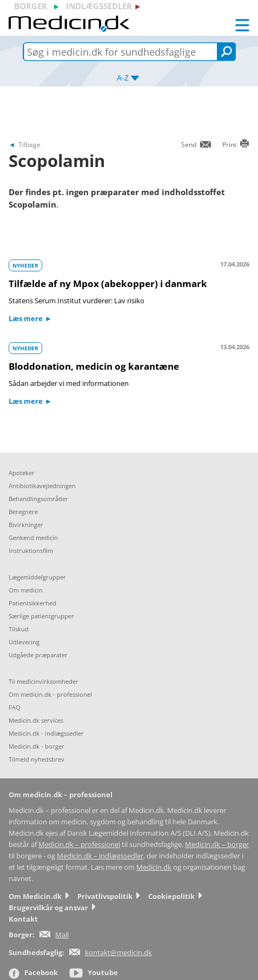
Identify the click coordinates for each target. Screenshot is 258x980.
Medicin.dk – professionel (79, 845)
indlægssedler (99, 6)
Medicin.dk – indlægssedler (100, 856)
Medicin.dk (154, 867)
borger (31, 6)
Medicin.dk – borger (217, 845)
